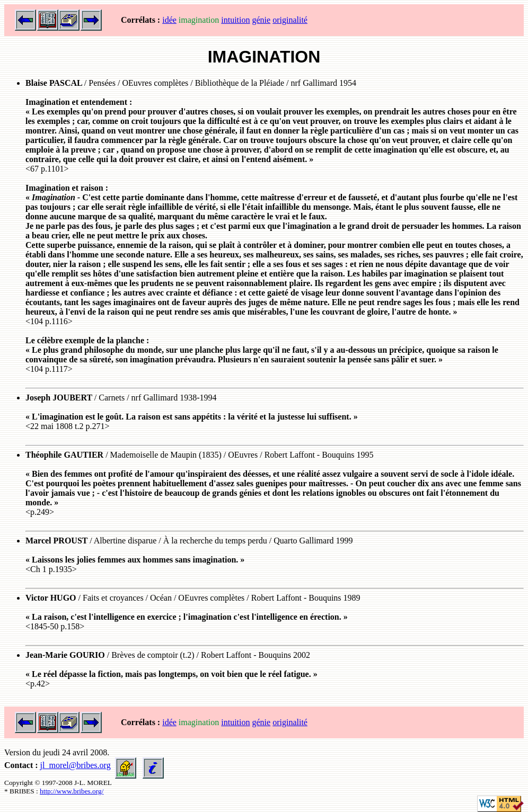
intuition (235, 20)
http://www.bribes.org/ (72, 791)
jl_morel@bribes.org (76, 765)
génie (262, 20)
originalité (290, 20)
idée (169, 20)
